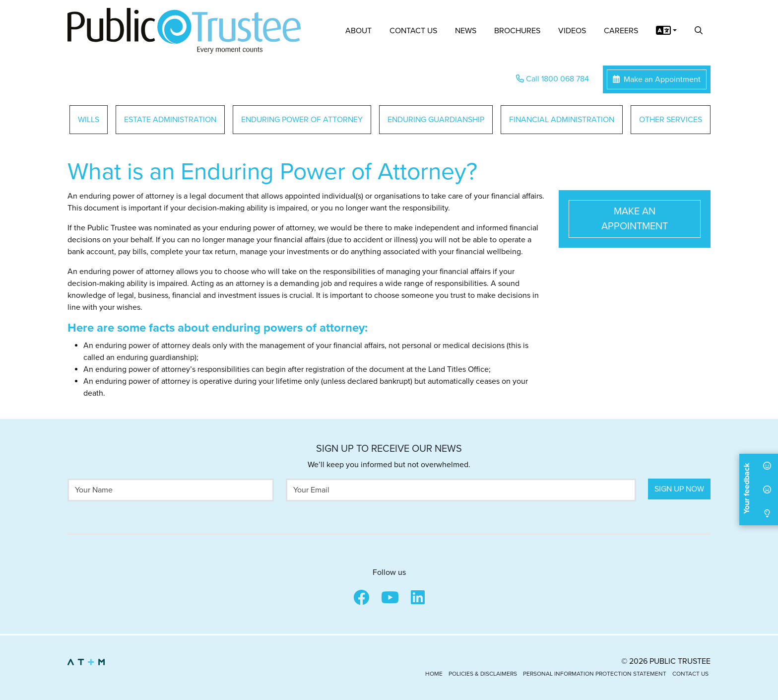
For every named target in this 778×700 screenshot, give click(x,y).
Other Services (671, 120)
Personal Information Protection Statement (595, 674)
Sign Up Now (679, 489)
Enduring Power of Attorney (302, 120)
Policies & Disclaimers (483, 674)
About (358, 31)
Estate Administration (170, 120)
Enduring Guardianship (436, 120)
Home (434, 674)
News (466, 31)
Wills (89, 120)
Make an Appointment (657, 79)
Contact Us (413, 31)
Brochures (517, 31)
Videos (572, 31)
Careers (621, 31)
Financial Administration (562, 120)
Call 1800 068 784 (552, 79)
